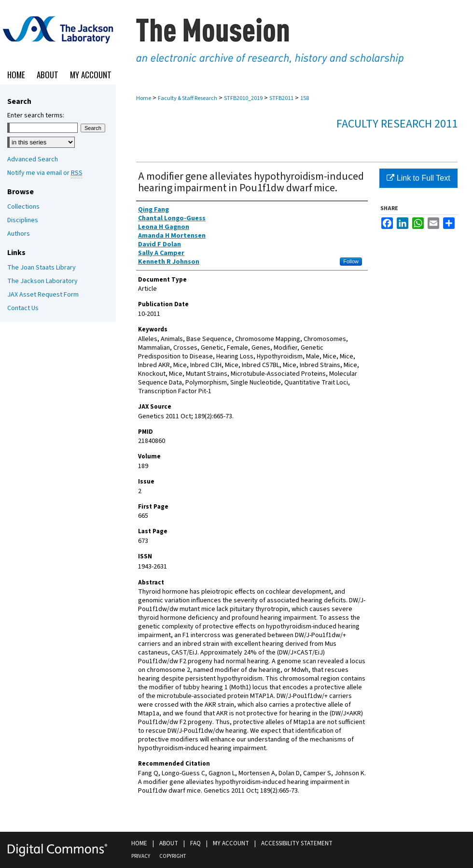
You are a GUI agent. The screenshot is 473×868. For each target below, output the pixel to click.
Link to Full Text (418, 178)
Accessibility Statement (297, 843)
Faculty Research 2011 (397, 124)
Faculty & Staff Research (188, 98)
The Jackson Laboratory (42, 281)
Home (144, 98)
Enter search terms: (36, 115)
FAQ (195, 843)
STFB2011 (281, 98)
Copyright (173, 856)
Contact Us (23, 308)
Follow (351, 261)
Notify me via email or (45, 173)
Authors (19, 234)
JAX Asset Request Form (43, 295)
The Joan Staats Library (42, 268)
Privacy (141, 856)
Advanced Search (33, 159)
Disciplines (23, 220)
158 (305, 98)
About (169, 843)
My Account (231, 843)
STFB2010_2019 (243, 98)
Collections (23, 207)
